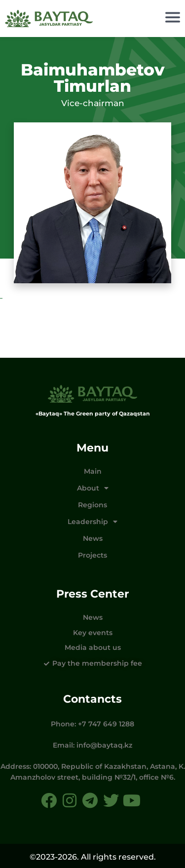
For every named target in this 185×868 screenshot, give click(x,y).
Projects (92, 555)
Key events (93, 633)
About (93, 488)
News (93, 538)
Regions (92, 505)
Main (93, 471)
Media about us (93, 647)
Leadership (92, 522)
